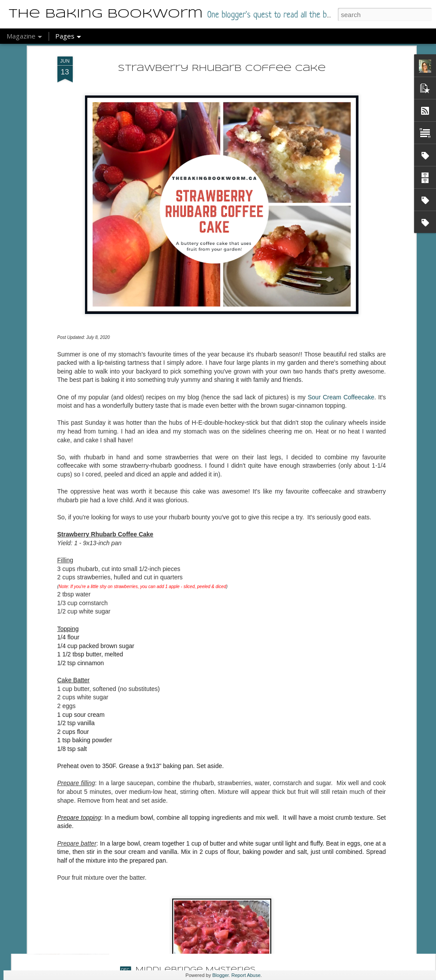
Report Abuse (246, 975)
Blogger (221, 975)
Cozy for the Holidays (193, 870)
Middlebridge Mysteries (195, 970)
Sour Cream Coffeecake (341, 317)
